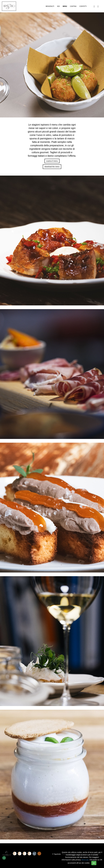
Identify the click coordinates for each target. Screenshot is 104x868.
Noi (58, 6)
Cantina (73, 6)
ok (94, 863)
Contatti (83, 6)
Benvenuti (50, 6)
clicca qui (85, 860)
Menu (65, 6)
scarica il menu (52, 161)
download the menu (52, 167)
